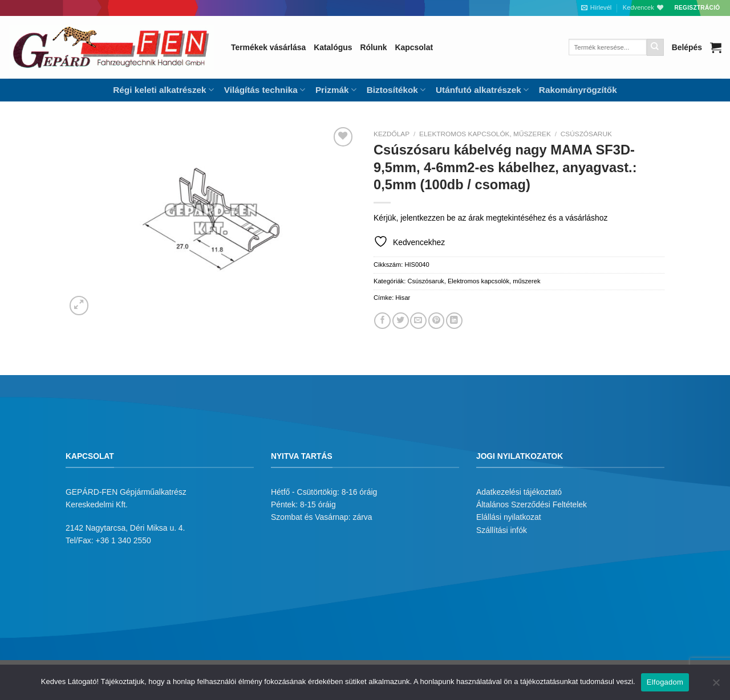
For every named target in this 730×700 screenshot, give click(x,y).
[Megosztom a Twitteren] (401, 321)
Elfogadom (665, 682)
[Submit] (655, 47)
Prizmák (336, 90)
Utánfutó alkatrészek (482, 90)
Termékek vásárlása (268, 47)
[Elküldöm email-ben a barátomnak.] (418, 321)
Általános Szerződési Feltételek (532, 504)
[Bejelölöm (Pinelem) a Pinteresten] (437, 321)
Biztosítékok (396, 90)
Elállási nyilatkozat (509, 517)
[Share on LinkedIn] (454, 321)
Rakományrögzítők (578, 90)
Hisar (403, 298)
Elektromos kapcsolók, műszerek (485, 134)
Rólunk (373, 47)
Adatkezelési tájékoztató (519, 492)
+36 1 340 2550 (123, 540)
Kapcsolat (414, 47)
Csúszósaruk (586, 134)
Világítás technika (265, 90)
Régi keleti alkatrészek (163, 90)
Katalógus (333, 47)
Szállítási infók (502, 530)
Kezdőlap (392, 134)
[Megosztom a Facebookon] (382, 321)
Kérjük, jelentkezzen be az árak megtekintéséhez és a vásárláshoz (490, 218)
